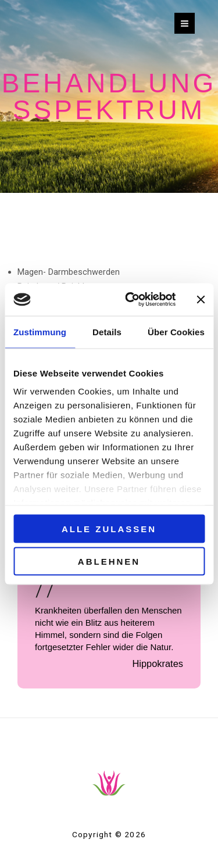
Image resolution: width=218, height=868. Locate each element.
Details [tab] (107, 331)
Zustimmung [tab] (40, 331)
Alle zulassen (109, 528)
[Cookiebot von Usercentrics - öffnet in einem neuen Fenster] (131, 300)
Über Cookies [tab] (176, 331)
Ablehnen (109, 562)
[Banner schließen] (201, 299)
